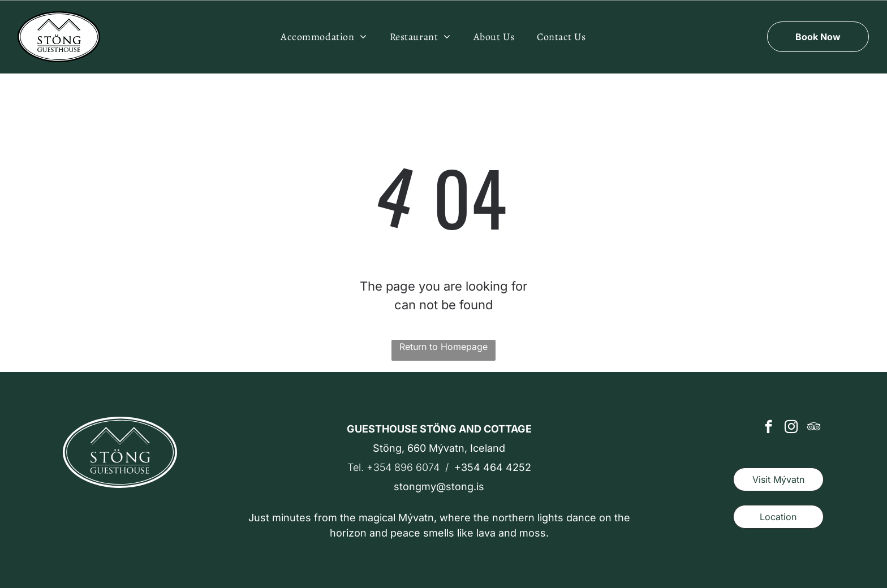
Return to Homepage (444, 347)
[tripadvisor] (814, 428)
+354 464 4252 (493, 467)
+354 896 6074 (403, 467)
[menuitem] (324, 37)
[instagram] (791, 428)
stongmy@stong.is (439, 487)
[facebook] (768, 428)
